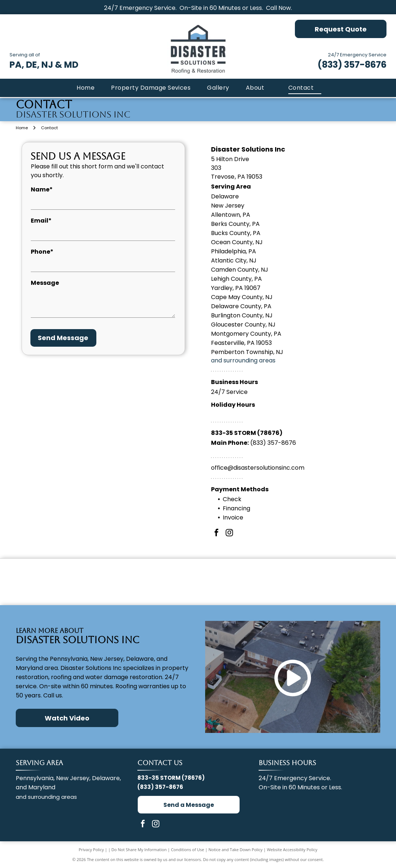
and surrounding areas (243, 360)
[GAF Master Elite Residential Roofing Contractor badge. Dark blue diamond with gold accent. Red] (77, 582)
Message (45, 283)
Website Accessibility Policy (292, 850)
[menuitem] (85, 88)
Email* (41, 221)
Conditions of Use (188, 850)
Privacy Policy (91, 850)
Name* (42, 189)
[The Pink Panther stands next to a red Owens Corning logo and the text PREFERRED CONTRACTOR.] (198, 582)
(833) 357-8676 (352, 65)
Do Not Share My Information (139, 850)
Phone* (42, 252)
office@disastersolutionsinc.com (258, 468)
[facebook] (216, 534)
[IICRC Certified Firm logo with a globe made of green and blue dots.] (319, 582)
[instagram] (229, 534)
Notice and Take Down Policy (236, 850)
